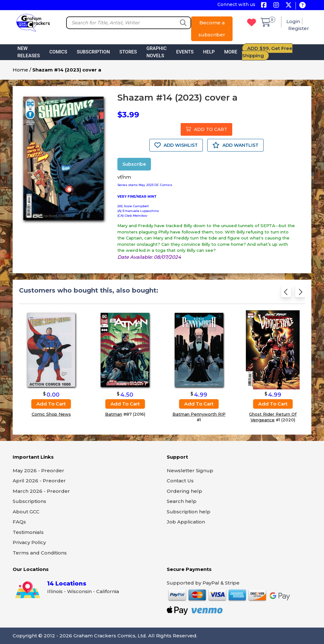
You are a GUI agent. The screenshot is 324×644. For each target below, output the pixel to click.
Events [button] (185, 52)
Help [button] (209, 52)
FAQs (19, 522)
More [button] (231, 52)
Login (293, 21)
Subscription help (189, 512)
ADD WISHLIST (176, 145)
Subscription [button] (93, 52)
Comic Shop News (51, 414)
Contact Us (180, 481)
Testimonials (28, 532)
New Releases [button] (29, 52)
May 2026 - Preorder (38, 471)
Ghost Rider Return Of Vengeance (273, 417)
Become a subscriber (212, 29)
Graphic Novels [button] (157, 52)
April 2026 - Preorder (39, 481)
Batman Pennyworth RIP (199, 414)
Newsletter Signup (190, 471)
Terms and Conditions (40, 553)
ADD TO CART (206, 129)
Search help (182, 501)
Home (20, 70)
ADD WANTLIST (235, 145)
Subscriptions (29, 501)
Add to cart (51, 404)
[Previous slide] (286, 294)
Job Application (186, 522)
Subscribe (134, 164)
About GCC (26, 512)
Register (299, 28)
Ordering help (184, 491)
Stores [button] (128, 52)
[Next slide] (300, 294)
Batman (114, 414)
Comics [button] (58, 52)
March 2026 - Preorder (41, 491)
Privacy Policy (29, 542)
